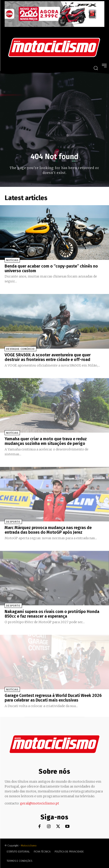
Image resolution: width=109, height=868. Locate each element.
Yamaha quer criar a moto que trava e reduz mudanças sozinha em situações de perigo (46, 441)
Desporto (13, 522)
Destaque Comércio (20, 349)
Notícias (12, 260)
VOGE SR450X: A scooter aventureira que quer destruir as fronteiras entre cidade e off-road (48, 357)
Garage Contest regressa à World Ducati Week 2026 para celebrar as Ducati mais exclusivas (53, 698)
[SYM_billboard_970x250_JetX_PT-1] (54, 26)
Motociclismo (29, 846)
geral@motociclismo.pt (40, 803)
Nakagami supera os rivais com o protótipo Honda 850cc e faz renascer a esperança (52, 614)
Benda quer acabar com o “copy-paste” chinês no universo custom (51, 268)
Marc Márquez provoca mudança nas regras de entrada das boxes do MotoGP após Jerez (48, 530)
